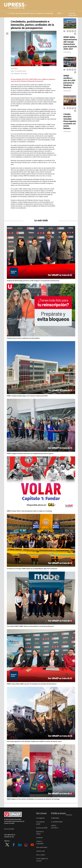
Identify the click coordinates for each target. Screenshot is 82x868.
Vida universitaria (42, 847)
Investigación (40, 818)
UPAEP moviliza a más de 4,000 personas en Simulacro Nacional (69, 82)
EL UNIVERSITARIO (57, 822)
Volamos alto (40, 851)
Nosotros (69, 815)
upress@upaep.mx (10, 835)
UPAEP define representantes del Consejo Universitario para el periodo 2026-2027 (70, 43)
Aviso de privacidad (9, 829)
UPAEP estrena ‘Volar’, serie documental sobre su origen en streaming (29, 13)
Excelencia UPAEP (42, 828)
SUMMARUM (55, 818)
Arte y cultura (41, 855)
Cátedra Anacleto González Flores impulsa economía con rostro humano (70, 121)
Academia (39, 838)
